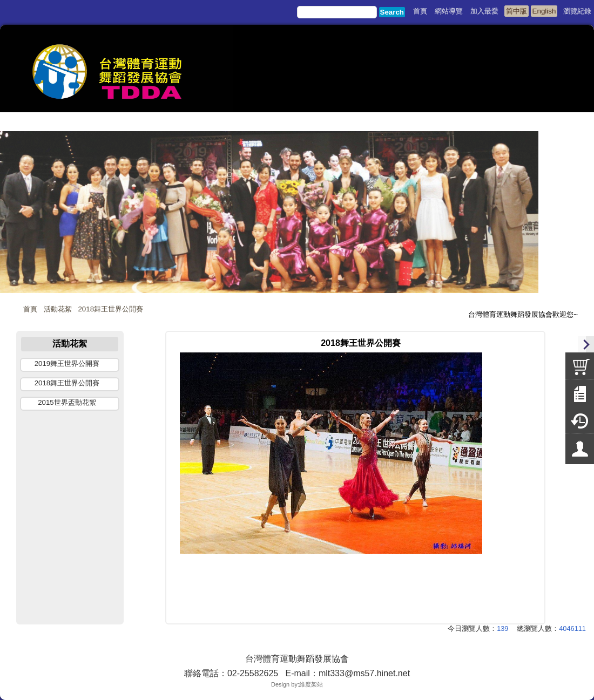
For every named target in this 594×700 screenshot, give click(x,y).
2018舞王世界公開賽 (110, 309)
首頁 (30, 309)
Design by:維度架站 (297, 684)
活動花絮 (58, 309)
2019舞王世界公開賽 (67, 363)
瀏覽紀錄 (577, 11)
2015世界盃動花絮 (67, 402)
